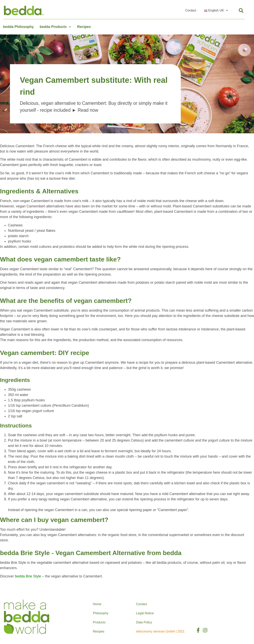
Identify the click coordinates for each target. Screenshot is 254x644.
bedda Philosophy (18, 27)
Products (99, 622)
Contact (191, 10)
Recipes (84, 27)
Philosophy (101, 613)
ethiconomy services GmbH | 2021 (160, 631)
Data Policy (144, 622)
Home (97, 604)
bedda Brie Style (28, 576)
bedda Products (55, 27)
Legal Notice (145, 613)
